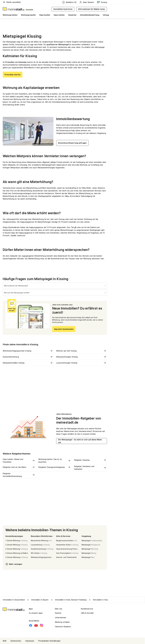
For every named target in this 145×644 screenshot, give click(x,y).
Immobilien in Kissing (99, 600)
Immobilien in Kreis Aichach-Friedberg (68, 600)
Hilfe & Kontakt (87, 613)
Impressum (30, 641)
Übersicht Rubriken (63, 627)
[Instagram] (41, 625)
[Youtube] (36, 625)
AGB (5, 641)
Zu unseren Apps (36, 613)
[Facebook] (31, 625)
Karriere (58, 613)
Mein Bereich (87, 2)
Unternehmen (60, 618)
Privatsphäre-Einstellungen (49, 641)
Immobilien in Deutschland (14, 600)
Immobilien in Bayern (38, 600)
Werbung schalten (62, 622)
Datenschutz (16, 641)
